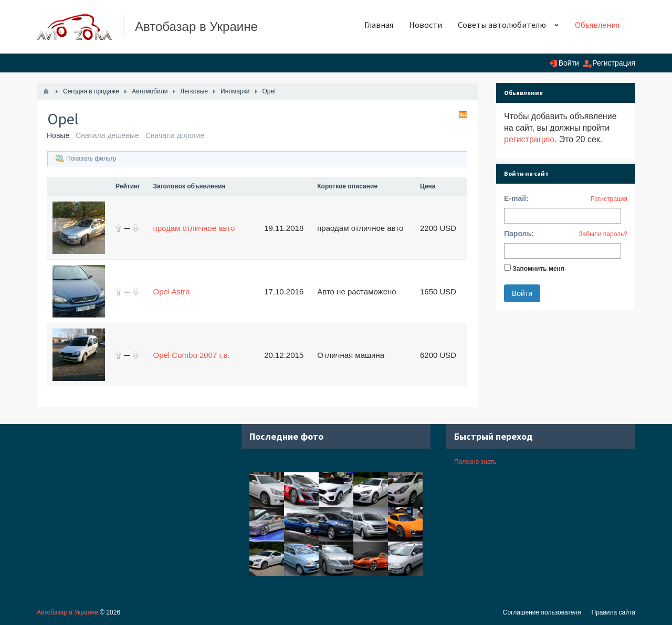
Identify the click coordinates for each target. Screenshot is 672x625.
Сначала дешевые (107, 135)
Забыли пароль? (603, 234)
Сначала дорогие (175, 135)
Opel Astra (172, 292)
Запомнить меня (538, 269)
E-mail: (516, 198)
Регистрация (614, 63)
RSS (463, 114)
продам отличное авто (194, 228)
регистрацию (529, 139)
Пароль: (519, 234)
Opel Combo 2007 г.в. (192, 355)
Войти (569, 63)
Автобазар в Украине (67, 612)
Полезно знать (475, 462)
